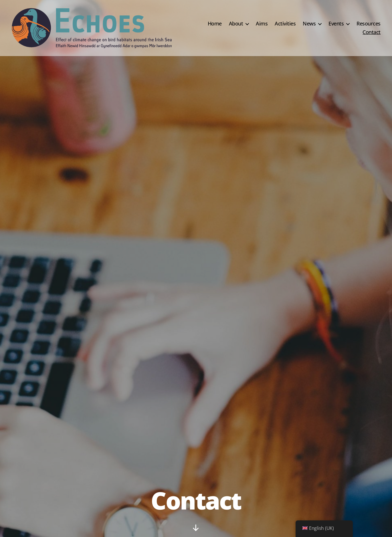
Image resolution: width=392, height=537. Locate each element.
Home (215, 24)
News (309, 24)
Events (336, 24)
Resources (369, 24)
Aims (262, 24)
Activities (285, 24)
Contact (372, 32)
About (236, 24)
